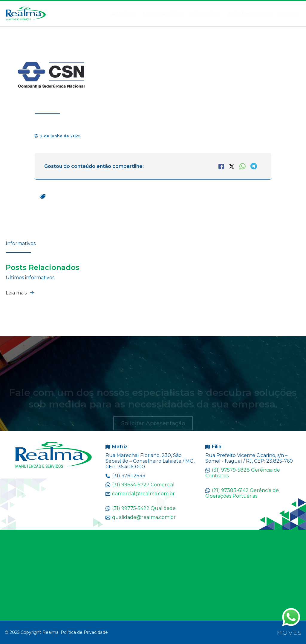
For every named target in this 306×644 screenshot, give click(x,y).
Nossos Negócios (144, 14)
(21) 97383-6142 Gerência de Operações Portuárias (242, 493)
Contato (287, 14)
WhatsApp (242, 166)
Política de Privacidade (84, 632)
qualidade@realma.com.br (144, 517)
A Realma (110, 14)
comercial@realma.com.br (143, 494)
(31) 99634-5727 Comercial (143, 485)
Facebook (221, 166)
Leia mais (21, 293)
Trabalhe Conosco (235, 14)
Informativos (198, 14)
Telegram (254, 166)
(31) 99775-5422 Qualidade (144, 508)
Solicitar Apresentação (153, 426)
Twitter (232, 166)
